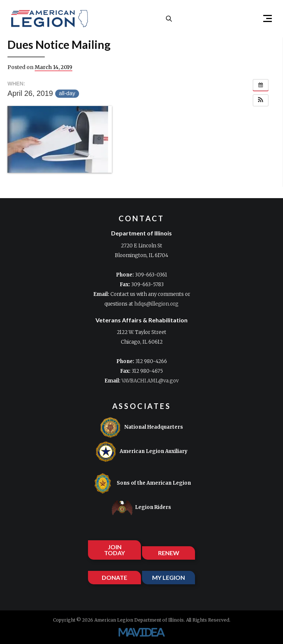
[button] (264, 19)
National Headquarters (141, 427)
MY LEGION (169, 577)
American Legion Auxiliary (141, 452)
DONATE (114, 577)
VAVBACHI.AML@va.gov (150, 381)
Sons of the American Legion (142, 483)
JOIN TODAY (114, 550)
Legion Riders (141, 508)
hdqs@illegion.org (156, 304)
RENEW (169, 553)
